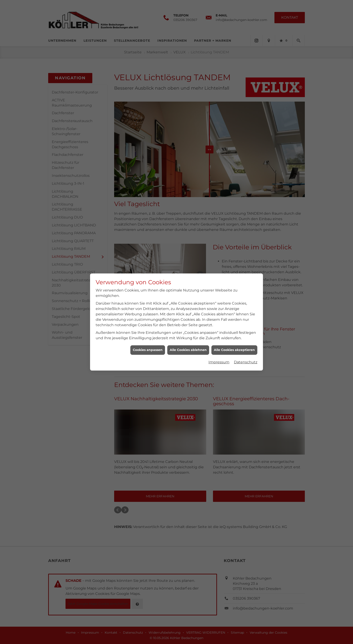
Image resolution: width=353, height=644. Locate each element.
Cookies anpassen (148, 340)
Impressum (219, 353)
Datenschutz (246, 353)
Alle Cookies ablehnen (188, 340)
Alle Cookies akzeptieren (234, 340)
